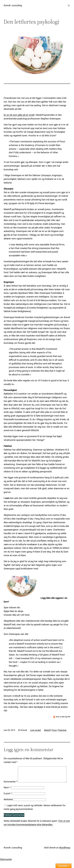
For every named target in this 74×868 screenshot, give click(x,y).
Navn (7, 794)
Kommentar (10, 768)
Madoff (47, 730)
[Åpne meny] (69, 5)
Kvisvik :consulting (13, 5)
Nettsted (8, 806)
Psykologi (62, 730)
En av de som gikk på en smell (19, 115)
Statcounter (6, 866)
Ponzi (54, 730)
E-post (8, 800)
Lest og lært (36, 730)
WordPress (65, 854)
